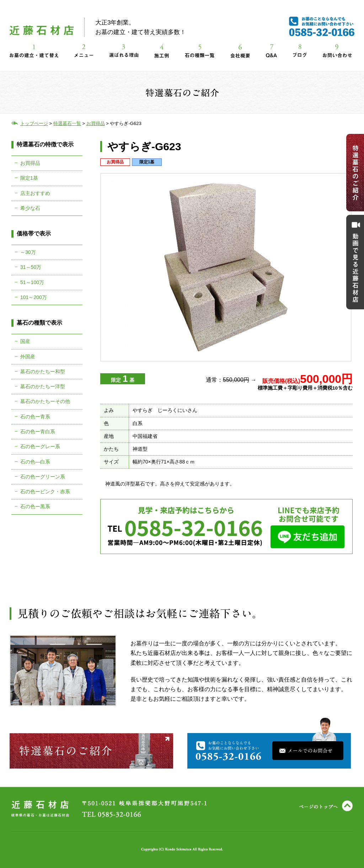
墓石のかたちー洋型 (43, 386)
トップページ (34, 123)
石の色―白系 (35, 462)
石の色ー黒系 (35, 506)
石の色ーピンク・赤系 (45, 492)
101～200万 (34, 297)
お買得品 (30, 163)
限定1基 (29, 178)
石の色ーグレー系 (40, 446)
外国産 (28, 357)
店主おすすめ (35, 193)
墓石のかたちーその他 (45, 401)
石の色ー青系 (35, 417)
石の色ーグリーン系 (43, 477)
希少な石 (30, 208)
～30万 (28, 252)
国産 (25, 341)
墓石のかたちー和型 (43, 371)
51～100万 (32, 282)
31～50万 (31, 267)
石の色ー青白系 (38, 432)
